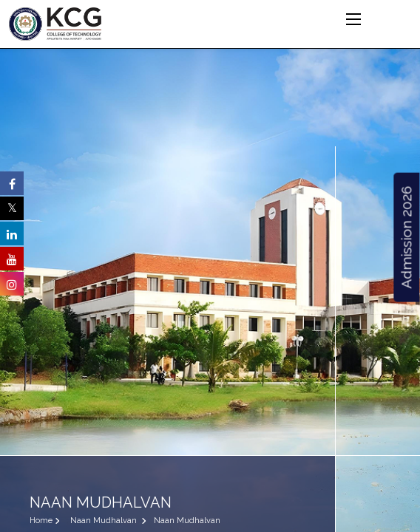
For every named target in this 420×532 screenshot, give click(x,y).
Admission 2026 (406, 238)
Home (41, 521)
